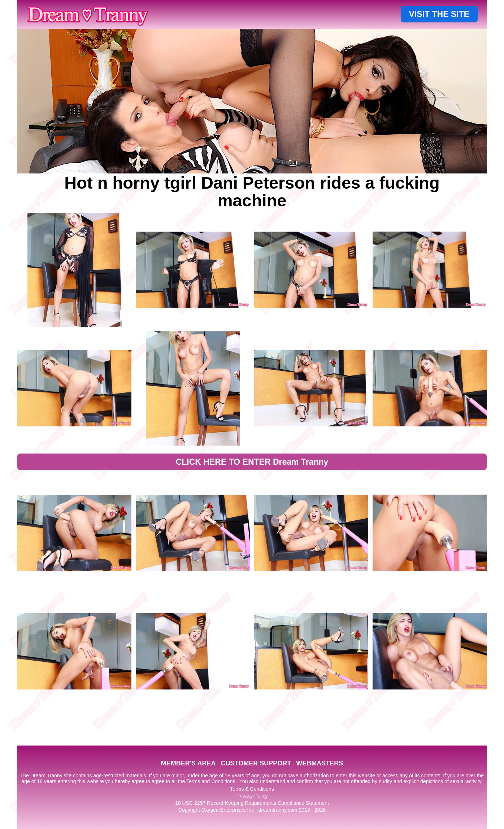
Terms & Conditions (252, 789)
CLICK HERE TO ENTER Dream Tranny (252, 462)
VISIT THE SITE (439, 14)
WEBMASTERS (320, 763)
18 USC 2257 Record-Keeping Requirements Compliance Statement (252, 803)
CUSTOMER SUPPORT (256, 763)
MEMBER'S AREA (188, 763)
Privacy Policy (252, 796)
